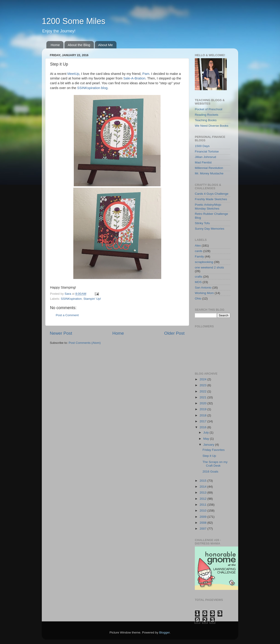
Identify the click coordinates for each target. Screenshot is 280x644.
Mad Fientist (203, 162)
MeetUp (73, 74)
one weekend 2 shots (209, 267)
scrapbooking (204, 262)
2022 (203, 391)
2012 (203, 499)
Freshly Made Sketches (211, 199)
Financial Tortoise (207, 151)
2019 (203, 409)
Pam (146, 74)
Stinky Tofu (202, 223)
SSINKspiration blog (92, 88)
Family (199, 256)
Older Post (174, 333)
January (209, 445)
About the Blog (79, 45)
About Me (106, 45)
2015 (203, 481)
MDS (198, 282)
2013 (203, 493)
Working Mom (204, 293)
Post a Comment (67, 315)
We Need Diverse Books (212, 126)
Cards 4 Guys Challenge (212, 194)
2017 (203, 421)
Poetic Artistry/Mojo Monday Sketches (208, 206)
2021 (203, 397)
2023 (203, 385)
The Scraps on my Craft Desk (215, 464)
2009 (203, 517)
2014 (203, 487)
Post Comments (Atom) (85, 343)
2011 (203, 505)
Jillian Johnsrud (205, 157)
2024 (203, 379)
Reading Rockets (207, 115)
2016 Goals (210, 472)
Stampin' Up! (92, 299)
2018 (203, 415)
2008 (203, 523)
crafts (199, 277)
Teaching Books (206, 120)
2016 (203, 427)
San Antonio (203, 288)
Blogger (164, 632)
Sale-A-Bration (134, 78)
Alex (198, 246)
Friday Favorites (214, 450)
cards (199, 251)
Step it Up (209, 456)
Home (55, 45)
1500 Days (202, 146)
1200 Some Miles (74, 21)
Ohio (198, 298)
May (207, 439)
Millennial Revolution (209, 168)
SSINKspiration (71, 299)
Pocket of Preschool (209, 109)
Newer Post (61, 333)
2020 (203, 403)
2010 (203, 511)
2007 (203, 529)
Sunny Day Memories (210, 229)
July (206, 432)
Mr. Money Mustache (209, 173)
